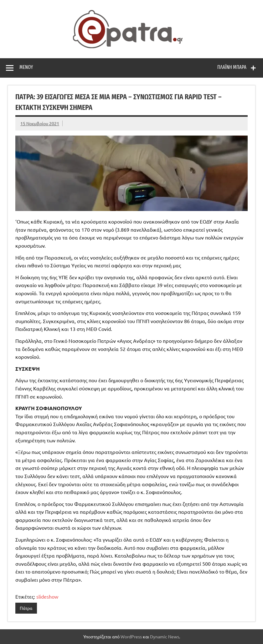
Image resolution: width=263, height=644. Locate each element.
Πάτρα (26, 608)
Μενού (26, 67)
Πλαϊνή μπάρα (232, 67)
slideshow (47, 596)
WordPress (131, 636)
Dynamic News (165, 636)
